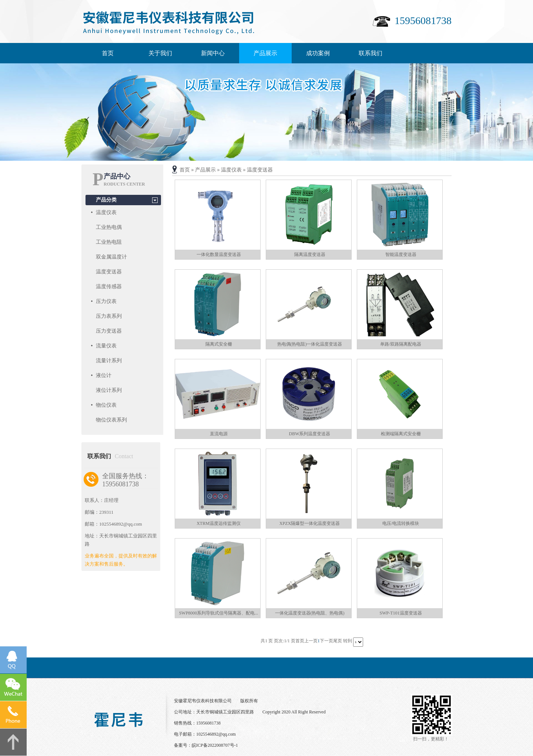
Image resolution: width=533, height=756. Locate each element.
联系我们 (371, 53)
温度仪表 (106, 212)
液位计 (104, 375)
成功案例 (318, 53)
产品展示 (265, 53)
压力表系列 (109, 316)
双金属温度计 (111, 257)
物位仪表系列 (111, 420)
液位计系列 (109, 390)
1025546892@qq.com (216, 734)
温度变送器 (109, 272)
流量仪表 (106, 346)
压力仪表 (106, 301)
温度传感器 (109, 287)
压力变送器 (109, 331)
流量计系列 (109, 361)
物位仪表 (106, 405)
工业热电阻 (109, 242)
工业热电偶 (109, 227)
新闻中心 (213, 53)
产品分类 (106, 200)
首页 (108, 53)
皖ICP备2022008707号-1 (215, 745)
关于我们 (160, 53)
